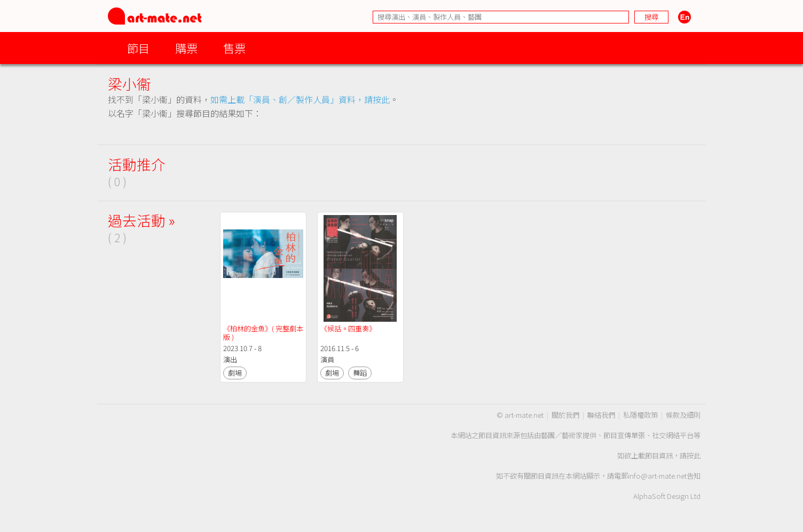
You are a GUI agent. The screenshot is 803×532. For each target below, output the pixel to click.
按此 (694, 455)
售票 (234, 48)
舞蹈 (360, 373)
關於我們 (565, 415)
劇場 (235, 373)
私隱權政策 (640, 415)
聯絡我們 (601, 415)
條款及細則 (683, 415)
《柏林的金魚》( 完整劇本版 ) (263, 333)
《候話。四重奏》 (348, 328)
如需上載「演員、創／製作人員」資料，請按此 (300, 99)
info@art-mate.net (657, 476)
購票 (186, 48)
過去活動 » (141, 220)
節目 (138, 48)
